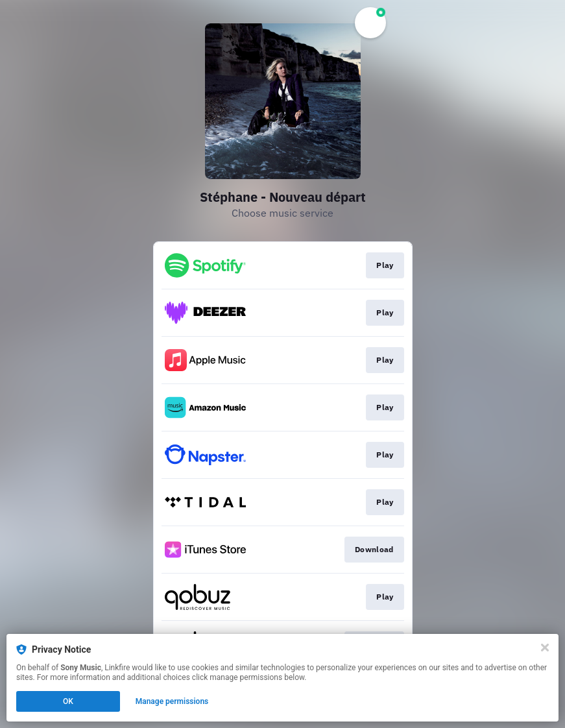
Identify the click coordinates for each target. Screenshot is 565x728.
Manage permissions (172, 701)
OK (68, 701)
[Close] (545, 648)
